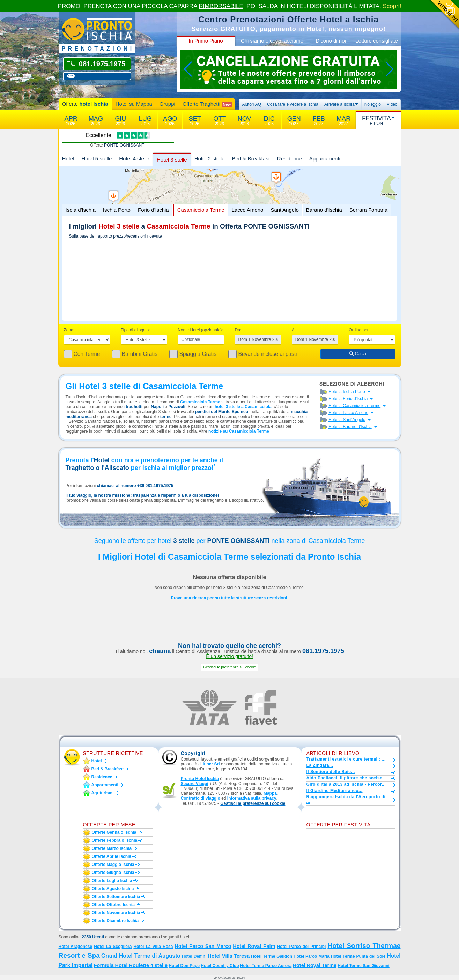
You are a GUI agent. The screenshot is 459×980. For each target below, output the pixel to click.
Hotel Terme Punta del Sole (358, 956)
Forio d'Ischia (153, 210)
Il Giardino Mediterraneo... (335, 791)
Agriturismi (103, 793)
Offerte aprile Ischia (112, 856)
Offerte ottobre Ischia (113, 905)
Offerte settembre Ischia (116, 897)
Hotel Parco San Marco (203, 946)
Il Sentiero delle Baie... (331, 772)
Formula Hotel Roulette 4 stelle (131, 965)
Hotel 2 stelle (210, 159)
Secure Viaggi (195, 784)
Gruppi (167, 104)
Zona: (69, 330)
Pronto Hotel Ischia (200, 779)
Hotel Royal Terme (315, 965)
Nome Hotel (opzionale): (200, 330)
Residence (290, 159)
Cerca (358, 354)
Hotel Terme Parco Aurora (266, 966)
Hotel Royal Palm (254, 946)
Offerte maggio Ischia (113, 865)
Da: (238, 330)
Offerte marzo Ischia (112, 848)
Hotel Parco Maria (312, 956)
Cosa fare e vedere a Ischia (293, 104)
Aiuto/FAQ (251, 104)
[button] (229, 667)
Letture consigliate (377, 41)
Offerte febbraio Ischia (115, 840)
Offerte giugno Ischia (113, 873)
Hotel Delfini (194, 956)
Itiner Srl (211, 764)
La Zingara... (320, 765)
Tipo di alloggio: (135, 330)
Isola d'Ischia (81, 210)
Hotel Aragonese (76, 947)
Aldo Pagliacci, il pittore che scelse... (346, 778)
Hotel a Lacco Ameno (348, 413)
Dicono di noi (331, 41)
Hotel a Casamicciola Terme (354, 406)
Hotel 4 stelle (134, 159)
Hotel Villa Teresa (229, 956)
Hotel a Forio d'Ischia (348, 399)
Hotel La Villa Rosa (153, 947)
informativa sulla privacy (252, 798)
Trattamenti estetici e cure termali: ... (346, 759)
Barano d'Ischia (324, 210)
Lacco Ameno (247, 210)
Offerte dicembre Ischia (115, 921)
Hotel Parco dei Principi (301, 947)
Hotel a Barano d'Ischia (350, 427)
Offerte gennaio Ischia (114, 832)
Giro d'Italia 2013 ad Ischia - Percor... (346, 784)
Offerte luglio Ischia (112, 881)
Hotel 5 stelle (97, 159)
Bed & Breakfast (251, 159)
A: (294, 330)
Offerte (85, 104)
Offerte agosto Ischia (113, 889)
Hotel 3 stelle (172, 160)
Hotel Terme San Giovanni (363, 966)
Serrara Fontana (368, 210)
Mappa (270, 793)
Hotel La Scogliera (113, 947)
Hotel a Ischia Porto (347, 392)
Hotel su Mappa (134, 104)
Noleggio (373, 104)
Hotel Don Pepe (184, 966)
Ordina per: (359, 330)
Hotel (68, 159)
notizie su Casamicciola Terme (239, 431)
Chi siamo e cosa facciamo (272, 41)
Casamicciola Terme (201, 210)
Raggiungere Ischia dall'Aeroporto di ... (346, 799)
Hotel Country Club (220, 966)
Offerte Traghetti (207, 104)
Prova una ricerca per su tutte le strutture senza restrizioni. (229, 598)
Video (392, 104)
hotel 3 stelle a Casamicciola (243, 407)
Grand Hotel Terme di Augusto (141, 956)
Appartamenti (325, 159)
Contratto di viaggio (201, 798)
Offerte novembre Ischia (116, 913)
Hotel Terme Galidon (272, 956)
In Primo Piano (206, 41)
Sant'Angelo (284, 210)
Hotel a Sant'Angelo (347, 420)
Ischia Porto (117, 210)
